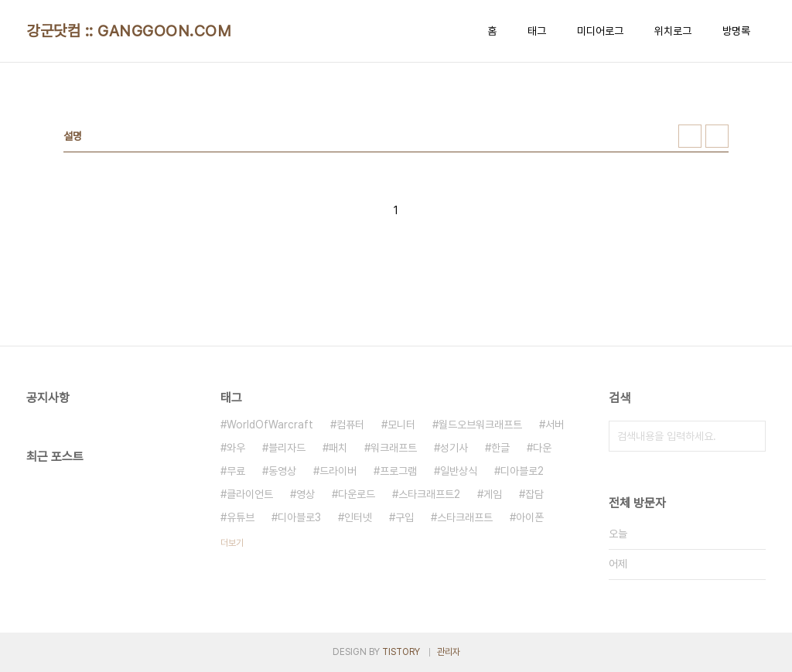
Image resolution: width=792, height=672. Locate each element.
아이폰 (530, 517)
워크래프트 (394, 448)
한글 (500, 448)
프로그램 (398, 471)
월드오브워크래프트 (480, 425)
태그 (537, 31)
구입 (405, 517)
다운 (542, 448)
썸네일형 (690, 136)
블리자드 (287, 448)
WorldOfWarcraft (270, 425)
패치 (338, 448)
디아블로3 (299, 517)
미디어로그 (600, 31)
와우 (236, 448)
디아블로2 (522, 471)
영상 (306, 494)
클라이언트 (250, 494)
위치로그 (673, 31)
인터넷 (358, 517)
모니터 (401, 425)
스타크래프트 (465, 517)
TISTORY (401, 652)
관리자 (449, 652)
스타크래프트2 (429, 494)
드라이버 (338, 471)
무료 (236, 471)
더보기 (232, 543)
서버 (555, 425)
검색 (750, 436)
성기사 (454, 448)
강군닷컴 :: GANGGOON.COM (129, 31)
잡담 (534, 494)
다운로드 (357, 494)
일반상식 (459, 471)
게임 (493, 494)
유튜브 (241, 517)
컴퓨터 (350, 425)
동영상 (282, 471)
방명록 (736, 31)
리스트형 (717, 136)
